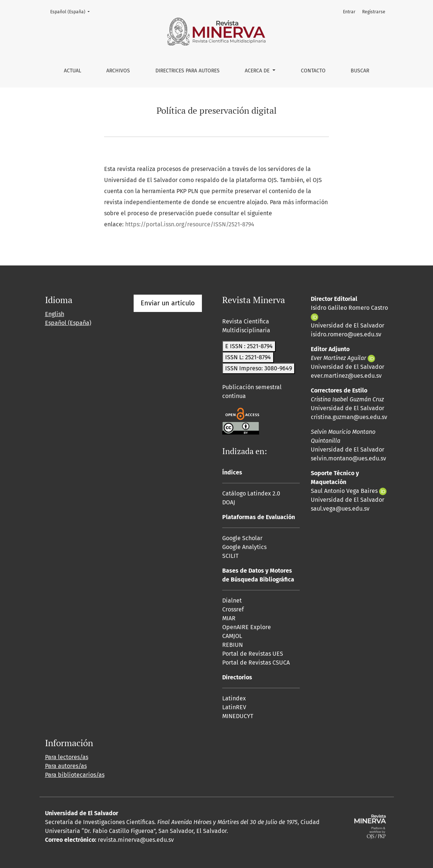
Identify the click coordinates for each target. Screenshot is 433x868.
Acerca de (258, 71)
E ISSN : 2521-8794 (249, 346)
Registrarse (374, 12)
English (55, 314)
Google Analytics (244, 547)
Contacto (313, 71)
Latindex (234, 698)
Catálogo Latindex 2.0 (251, 493)
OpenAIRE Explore (247, 627)
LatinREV (234, 707)
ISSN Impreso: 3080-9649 (259, 368)
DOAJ (229, 502)
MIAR (229, 618)
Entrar (349, 12)
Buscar (360, 71)
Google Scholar (242, 538)
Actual (73, 71)
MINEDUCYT (238, 716)
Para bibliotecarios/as (75, 775)
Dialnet (232, 601)
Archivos (118, 71)
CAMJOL (232, 636)
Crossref (233, 609)
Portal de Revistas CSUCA (256, 663)
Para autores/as (66, 766)
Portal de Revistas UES (253, 654)
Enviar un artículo (168, 303)
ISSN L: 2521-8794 (248, 357)
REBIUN (233, 645)
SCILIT (230, 556)
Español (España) (72, 11)
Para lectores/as (67, 757)
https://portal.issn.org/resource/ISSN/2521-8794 (190, 224)
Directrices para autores (188, 71)
